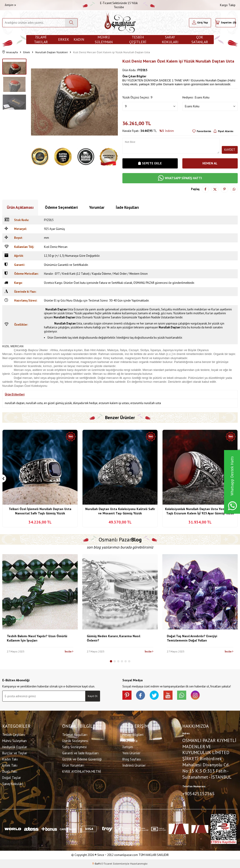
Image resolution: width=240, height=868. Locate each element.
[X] (154, 695)
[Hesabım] (200, 23)
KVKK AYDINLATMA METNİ (82, 771)
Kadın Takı (10, 759)
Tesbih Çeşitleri (138, 40)
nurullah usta (34, 403)
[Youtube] (168, 695)
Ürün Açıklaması (20, 207)
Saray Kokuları (170, 40)
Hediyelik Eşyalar (15, 747)
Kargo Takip (228, 5)
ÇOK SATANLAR (200, 40)
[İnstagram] (195, 695)
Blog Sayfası (132, 759)
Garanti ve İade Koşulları (80, 753)
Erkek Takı (10, 765)
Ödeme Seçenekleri (61, 207)
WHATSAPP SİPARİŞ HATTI (180, 178)
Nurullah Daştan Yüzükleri (52, 52)
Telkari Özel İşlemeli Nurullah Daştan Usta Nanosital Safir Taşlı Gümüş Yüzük (40, 511)
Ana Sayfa (130, 741)
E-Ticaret (107, 864)
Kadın (79, 39)
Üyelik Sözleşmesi (75, 741)
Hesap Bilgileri (133, 735)
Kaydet (230, 150)
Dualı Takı (10, 771)
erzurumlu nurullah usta (146, 403)
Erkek (64, 39)
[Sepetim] (226, 23)
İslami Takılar (41, 40)
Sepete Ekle (150, 163)
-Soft (97, 864)
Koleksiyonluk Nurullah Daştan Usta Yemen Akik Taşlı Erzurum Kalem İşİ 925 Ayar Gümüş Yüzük (200, 511)
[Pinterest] (127, 695)
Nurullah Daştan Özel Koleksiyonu (25, 386)
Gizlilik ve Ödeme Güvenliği (82, 759)
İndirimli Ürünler (134, 765)
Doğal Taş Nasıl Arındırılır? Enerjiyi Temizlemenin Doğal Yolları (192, 638)
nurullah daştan (15, 403)
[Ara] (71, 23)
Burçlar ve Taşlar (15, 753)
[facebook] (141, 695)
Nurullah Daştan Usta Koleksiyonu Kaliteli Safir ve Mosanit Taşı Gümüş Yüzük (120, 511)
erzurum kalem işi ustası (114, 403)
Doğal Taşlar (12, 778)
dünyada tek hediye (85, 403)
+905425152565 (199, 794)
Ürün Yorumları (73, 765)
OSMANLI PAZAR (144, 283)
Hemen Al (210, 163)
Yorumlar (97, 207)
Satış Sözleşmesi (74, 747)
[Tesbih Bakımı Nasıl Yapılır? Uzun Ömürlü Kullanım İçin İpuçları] (40, 592)
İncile (69, 651)
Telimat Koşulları (75, 735)
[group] (74, 102)
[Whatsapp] (182, 695)
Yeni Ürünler (131, 753)
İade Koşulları (127, 207)
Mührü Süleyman (104, 40)
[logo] (120, 23)
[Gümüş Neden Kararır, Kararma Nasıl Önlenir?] (120, 592)
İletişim (10, 5)
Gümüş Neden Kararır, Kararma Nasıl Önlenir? (114, 638)
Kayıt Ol (93, 696)
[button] (111, 661)
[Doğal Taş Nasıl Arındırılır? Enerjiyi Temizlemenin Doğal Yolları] (200, 592)
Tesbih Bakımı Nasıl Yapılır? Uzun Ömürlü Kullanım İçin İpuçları (37, 638)
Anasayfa (10, 52)
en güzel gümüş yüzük (58, 403)
